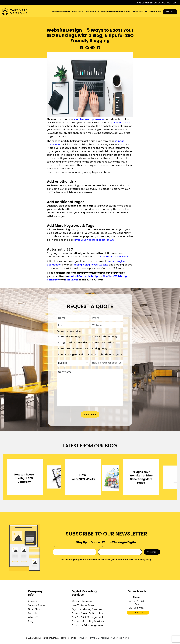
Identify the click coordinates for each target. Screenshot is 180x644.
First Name (57, 547)
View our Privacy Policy (140, 560)
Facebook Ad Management (88, 625)
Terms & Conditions (99, 638)
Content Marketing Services (88, 621)
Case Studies (36, 609)
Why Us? (33, 617)
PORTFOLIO (78, 12)
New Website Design (84, 605)
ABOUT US (138, 12)
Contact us (138, 612)
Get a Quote (90, 414)
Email (101, 547)
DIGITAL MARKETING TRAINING (116, 12)
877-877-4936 (169, 3)
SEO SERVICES (92, 12)
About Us (33, 601)
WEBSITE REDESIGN (61, 12)
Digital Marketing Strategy (87, 609)
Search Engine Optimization (88, 613)
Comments (90, 387)
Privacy (83, 638)
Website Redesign (82, 601)
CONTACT (170, 12)
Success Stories (37, 605)
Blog (31, 621)
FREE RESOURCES (153, 12)
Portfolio (33, 613)
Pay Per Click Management (87, 617)
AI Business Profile (120, 638)
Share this (90, 47)
